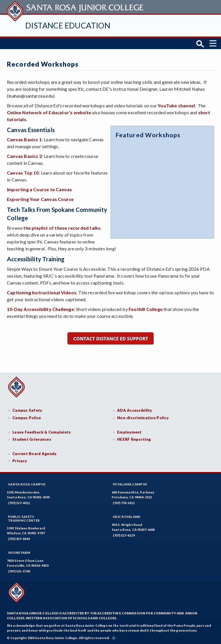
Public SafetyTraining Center (24, 518)
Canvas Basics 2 (24, 156)
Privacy (20, 461)
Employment (129, 432)
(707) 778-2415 (124, 502)
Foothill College (146, 309)
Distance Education (68, 25)
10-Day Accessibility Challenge (40, 309)
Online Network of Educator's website (49, 112)
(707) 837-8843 (19, 538)
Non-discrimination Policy (143, 417)
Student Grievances (32, 439)
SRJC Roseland (127, 516)
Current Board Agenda (35, 453)
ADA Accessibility (135, 410)
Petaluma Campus (130, 484)
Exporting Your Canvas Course (40, 199)
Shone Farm (19, 552)
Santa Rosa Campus (27, 484)
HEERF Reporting (134, 439)
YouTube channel (176, 105)
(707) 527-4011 (19, 502)
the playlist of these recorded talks (62, 227)
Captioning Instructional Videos (42, 292)
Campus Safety (27, 410)
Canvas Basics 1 (24, 139)
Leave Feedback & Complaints (42, 432)
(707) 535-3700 (19, 571)
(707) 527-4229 (124, 535)
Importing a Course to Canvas (39, 189)
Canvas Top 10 (23, 172)
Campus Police (27, 417)
